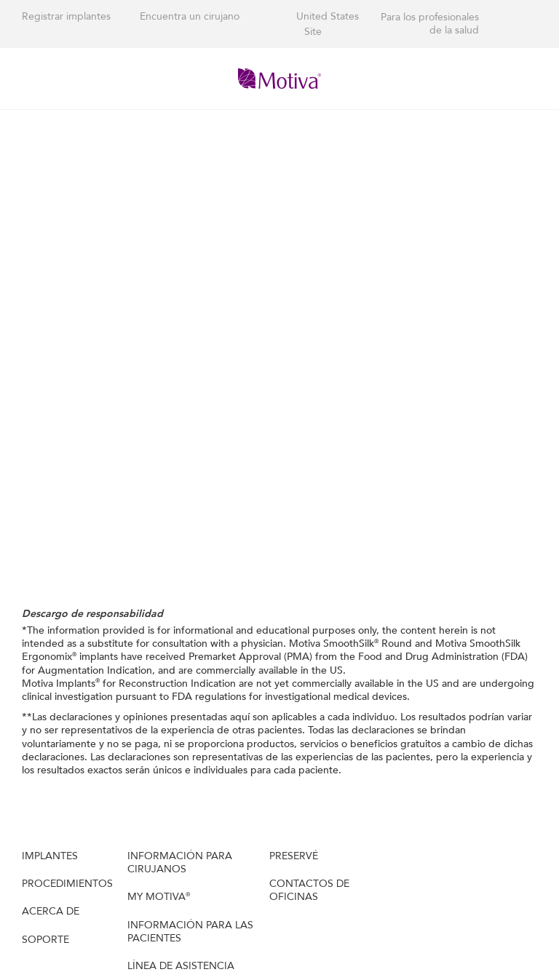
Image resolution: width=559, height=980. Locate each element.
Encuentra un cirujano (190, 16)
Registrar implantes (66, 16)
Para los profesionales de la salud (430, 24)
